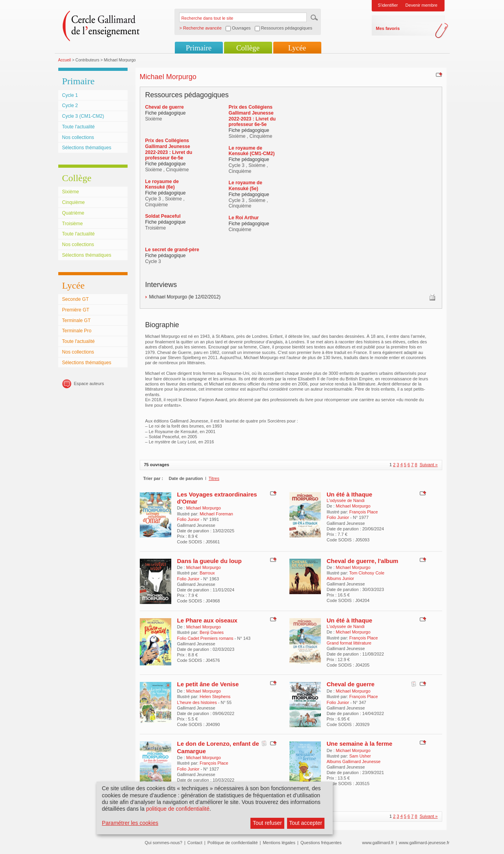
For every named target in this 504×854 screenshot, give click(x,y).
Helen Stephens (215, 697)
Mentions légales (279, 843)
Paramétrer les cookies (130, 823)
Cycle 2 (70, 106)
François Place (364, 512)
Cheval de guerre (351, 684)
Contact (195, 843)
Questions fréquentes (321, 843)
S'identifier (388, 5)
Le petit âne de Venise (208, 684)
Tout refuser (267, 823)
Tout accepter (306, 823)
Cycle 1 (70, 95)
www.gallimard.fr (378, 843)
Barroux (207, 573)
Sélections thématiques (87, 148)
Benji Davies (212, 632)
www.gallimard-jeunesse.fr (424, 843)
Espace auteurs (89, 383)
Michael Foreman (216, 514)
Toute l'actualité (79, 127)
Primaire (199, 48)
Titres (214, 478)
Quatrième (73, 213)
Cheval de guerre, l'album (363, 561)
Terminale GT (77, 320)
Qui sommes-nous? (164, 843)
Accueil (65, 60)
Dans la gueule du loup (209, 561)
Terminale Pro (77, 331)
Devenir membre (422, 5)
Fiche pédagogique (166, 113)
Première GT (76, 310)
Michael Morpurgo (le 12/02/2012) (185, 297)
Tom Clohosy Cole (367, 573)
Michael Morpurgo (204, 508)
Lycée (297, 48)
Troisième (73, 224)
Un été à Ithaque (350, 494)
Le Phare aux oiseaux (207, 620)
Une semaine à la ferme (360, 744)
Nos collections (78, 137)
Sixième (71, 192)
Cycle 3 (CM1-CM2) (83, 116)
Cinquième (74, 202)
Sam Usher (360, 756)
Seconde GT (76, 299)
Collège (248, 48)
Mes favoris (388, 28)
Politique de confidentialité (233, 843)
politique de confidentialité (178, 809)
